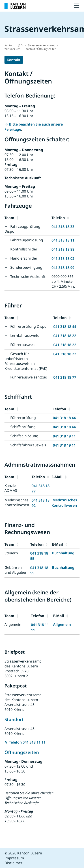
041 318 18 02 (63, 258)
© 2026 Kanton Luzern (23, 853)
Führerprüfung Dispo (28, 326)
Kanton (9, 45)
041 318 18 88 (63, 249)
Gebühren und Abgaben (16, 570)
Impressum (14, 858)
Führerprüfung (23, 418)
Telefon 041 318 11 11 (27, 742)
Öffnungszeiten (22, 752)
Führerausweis (23, 345)
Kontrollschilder (24, 249)
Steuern (11, 553)
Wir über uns (12, 49)
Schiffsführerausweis (28, 445)
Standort (14, 719)
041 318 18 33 (63, 227)
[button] (33, 218)
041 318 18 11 (63, 240)
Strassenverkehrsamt (41, 45)
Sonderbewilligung (26, 267)
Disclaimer (13, 863)
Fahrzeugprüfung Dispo (22, 229)
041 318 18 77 (65, 377)
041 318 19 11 (64, 436)
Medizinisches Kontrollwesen (17, 502)
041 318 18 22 (65, 336)
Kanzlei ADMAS (11, 488)
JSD (20, 45)
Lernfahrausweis (25, 335)
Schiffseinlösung (24, 436)
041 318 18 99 (63, 268)
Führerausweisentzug (29, 377)
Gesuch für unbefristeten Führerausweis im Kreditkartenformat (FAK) (26, 361)
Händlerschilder (24, 258)
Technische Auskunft (28, 276)
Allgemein (13, 624)
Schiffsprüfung (23, 427)
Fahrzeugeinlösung (27, 240)
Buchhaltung (63, 553)
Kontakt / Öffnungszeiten (41, 49)
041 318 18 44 (65, 327)
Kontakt (14, 60)
